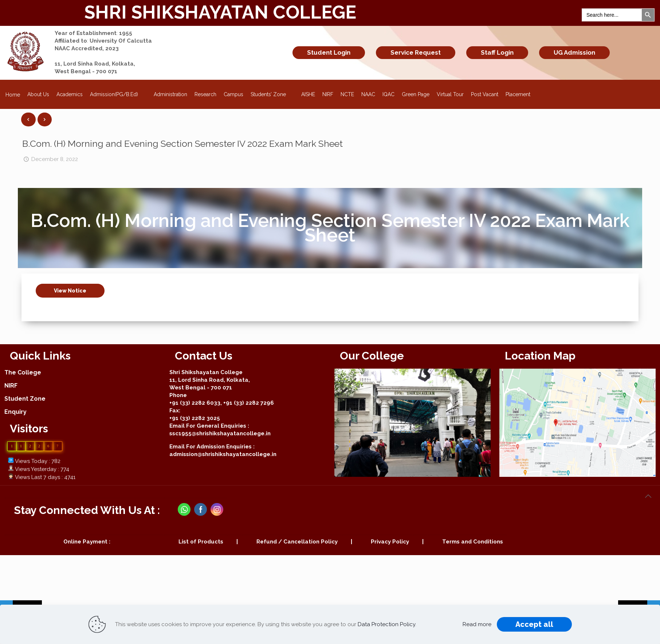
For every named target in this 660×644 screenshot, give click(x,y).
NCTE (347, 94)
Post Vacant (485, 94)
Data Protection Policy (386, 624)
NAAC (368, 94)
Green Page (416, 94)
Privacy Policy (390, 542)
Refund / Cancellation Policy (297, 542)
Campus (233, 94)
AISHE (308, 94)
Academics (70, 94)
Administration (170, 94)
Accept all (534, 624)
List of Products (201, 542)
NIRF (328, 94)
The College (23, 372)
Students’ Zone (272, 92)
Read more (477, 624)
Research (205, 94)
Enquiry (15, 412)
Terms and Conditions (473, 542)
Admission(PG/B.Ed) (118, 92)
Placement (518, 94)
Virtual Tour (450, 94)
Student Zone (25, 399)
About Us (38, 94)
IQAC (388, 94)
